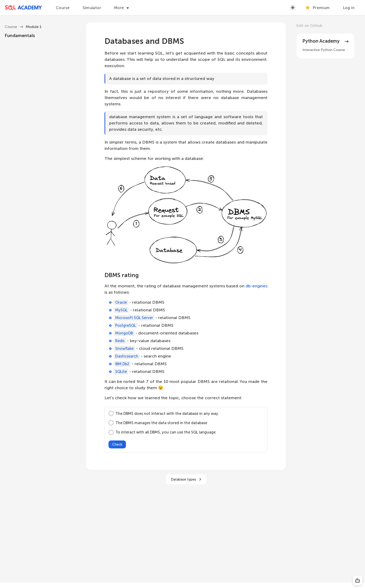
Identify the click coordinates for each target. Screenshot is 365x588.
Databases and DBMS (144, 41)
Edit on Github (309, 26)
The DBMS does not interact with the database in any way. (164, 413)
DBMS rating (122, 275)
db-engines (257, 286)
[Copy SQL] (358, 581)
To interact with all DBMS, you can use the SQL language (162, 432)
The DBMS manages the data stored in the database (158, 423)
